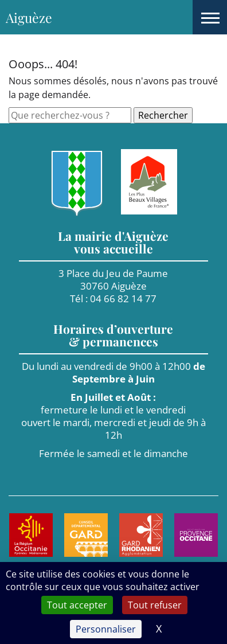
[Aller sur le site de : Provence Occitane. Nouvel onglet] (196, 535)
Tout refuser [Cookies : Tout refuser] (155, 605)
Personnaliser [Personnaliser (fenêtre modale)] (106, 629)
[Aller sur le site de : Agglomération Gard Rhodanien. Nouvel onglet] (141, 535)
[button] (210, 17)
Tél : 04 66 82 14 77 (113, 298)
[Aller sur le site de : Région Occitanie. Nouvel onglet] (31, 535)
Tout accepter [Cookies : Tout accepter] (77, 605)
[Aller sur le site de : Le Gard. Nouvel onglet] (86, 535)
